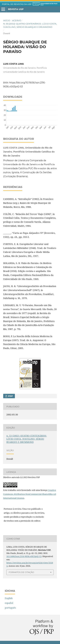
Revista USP (16, 9)
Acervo (17, 20)
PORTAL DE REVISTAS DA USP (17, 4)
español (9, 603)
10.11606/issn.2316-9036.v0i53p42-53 (24, 556)
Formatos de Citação (21, 572)
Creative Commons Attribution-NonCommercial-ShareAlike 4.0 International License (30, 494)
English (9, 598)
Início (7, 20)
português (10, 608)
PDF (10, 396)
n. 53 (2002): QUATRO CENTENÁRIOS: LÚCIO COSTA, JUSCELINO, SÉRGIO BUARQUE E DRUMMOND (30, 25)
